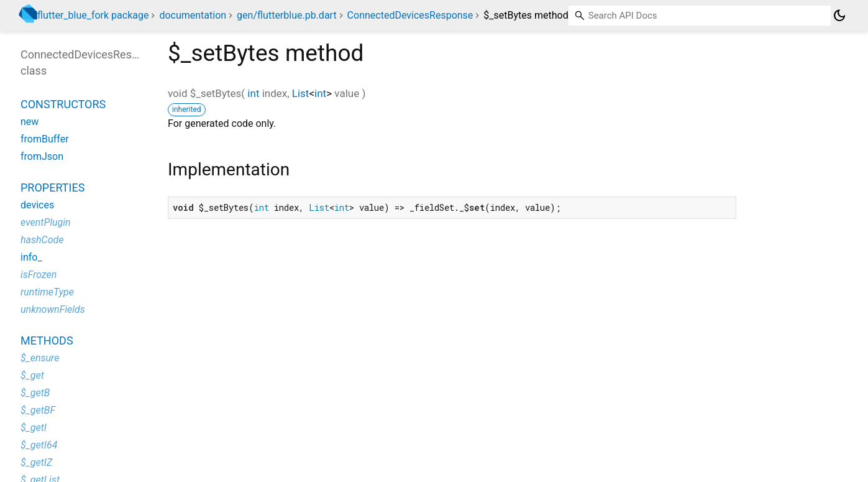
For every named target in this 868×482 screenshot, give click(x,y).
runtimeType (47, 292)
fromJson (42, 156)
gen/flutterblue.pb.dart (287, 15)
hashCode (42, 240)
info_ (31, 257)
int (253, 93)
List (301, 93)
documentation (193, 15)
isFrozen (39, 275)
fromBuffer (45, 139)
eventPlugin (46, 222)
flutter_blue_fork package (93, 15)
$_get (32, 375)
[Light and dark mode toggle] (839, 16)
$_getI (34, 428)
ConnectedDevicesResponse (410, 15)
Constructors (63, 104)
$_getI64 (39, 445)
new (30, 122)
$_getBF (38, 410)
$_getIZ (36, 462)
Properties (53, 188)
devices (37, 205)
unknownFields (53, 309)
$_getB (35, 393)
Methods (47, 341)
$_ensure (40, 358)
